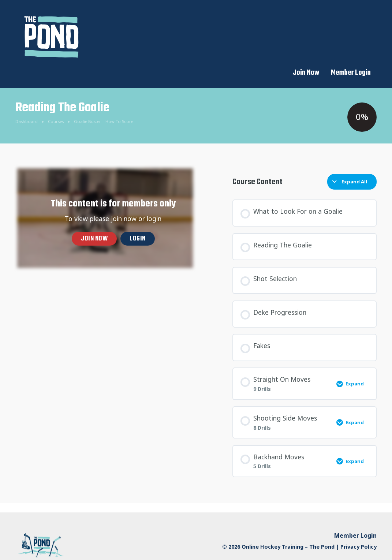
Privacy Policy (359, 529)
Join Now (306, 15)
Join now (94, 221)
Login (138, 221)
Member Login (351, 15)
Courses (56, 103)
